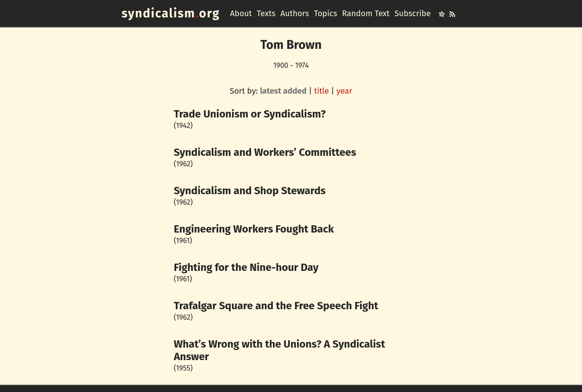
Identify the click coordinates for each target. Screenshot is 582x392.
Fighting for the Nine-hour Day (246, 267)
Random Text (366, 13)
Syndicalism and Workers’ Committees (265, 152)
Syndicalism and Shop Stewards (250, 191)
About (241, 13)
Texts (266, 13)
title (322, 91)
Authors (295, 13)
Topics (326, 13)
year (344, 91)
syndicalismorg (171, 13)
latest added (283, 91)
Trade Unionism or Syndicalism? (250, 114)
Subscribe (412, 13)
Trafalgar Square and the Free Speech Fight (276, 306)
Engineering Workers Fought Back (254, 229)
